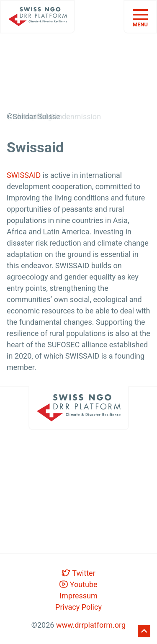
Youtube (78, 584)
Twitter (78, 573)
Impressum (78, 596)
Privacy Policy (78, 607)
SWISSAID (24, 175)
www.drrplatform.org (91, 625)
